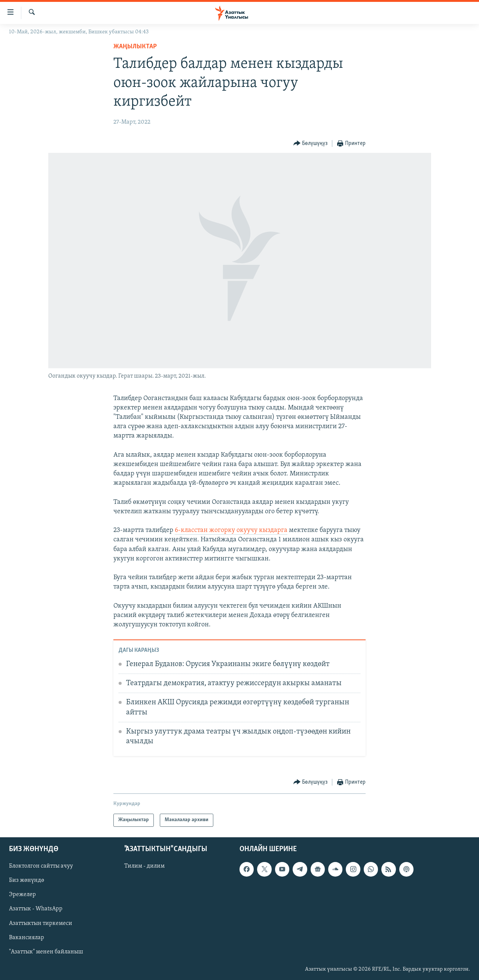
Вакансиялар (27, 937)
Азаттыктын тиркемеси (41, 923)
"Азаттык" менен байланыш (46, 952)
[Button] (311, 144)
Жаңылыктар (135, 47)
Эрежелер (22, 895)
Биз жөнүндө (27, 880)
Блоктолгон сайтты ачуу (41, 866)
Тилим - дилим (144, 866)
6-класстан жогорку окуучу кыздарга (231, 530)
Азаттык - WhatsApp (36, 909)
